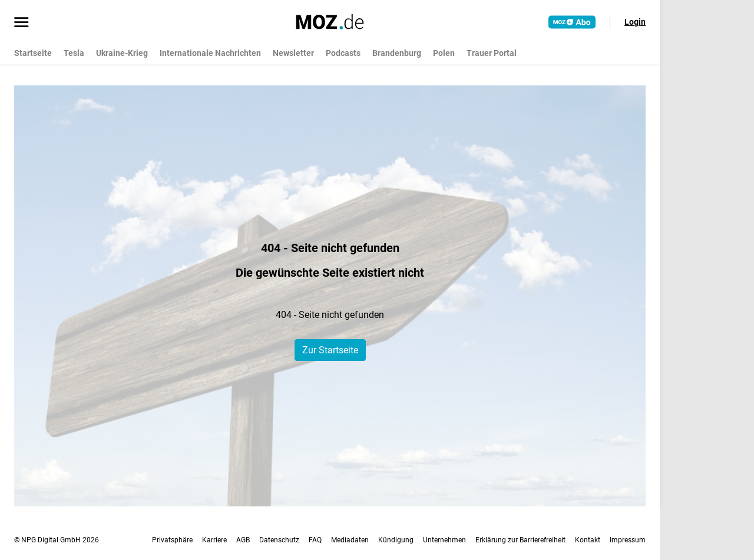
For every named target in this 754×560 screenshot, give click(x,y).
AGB (243, 540)
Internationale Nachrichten (210, 53)
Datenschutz (279, 540)
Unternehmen (444, 540)
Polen (444, 53)
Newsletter (293, 53)
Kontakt (588, 540)
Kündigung (396, 540)
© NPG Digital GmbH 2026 (57, 540)
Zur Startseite (330, 350)
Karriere (214, 540)
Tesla (74, 53)
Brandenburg (397, 53)
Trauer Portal (492, 53)
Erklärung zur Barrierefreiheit (520, 540)
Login (635, 22)
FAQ (315, 540)
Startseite (33, 53)
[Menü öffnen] (22, 23)
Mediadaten (350, 540)
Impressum (628, 540)
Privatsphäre (172, 540)
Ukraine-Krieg (122, 53)
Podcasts (343, 53)
